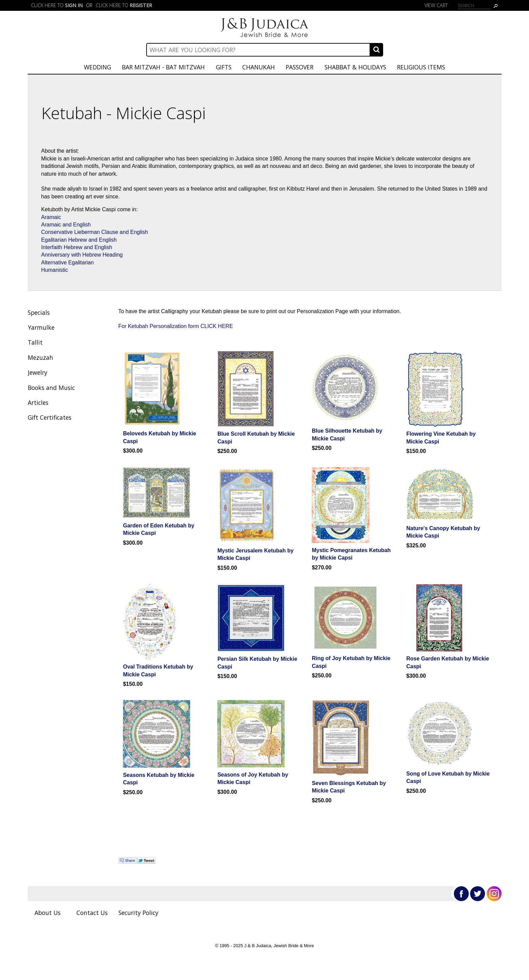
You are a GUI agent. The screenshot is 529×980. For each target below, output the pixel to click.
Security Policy (138, 913)
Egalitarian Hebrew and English (79, 240)
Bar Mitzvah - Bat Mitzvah (163, 67)
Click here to (57, 5)
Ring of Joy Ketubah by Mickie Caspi (351, 662)
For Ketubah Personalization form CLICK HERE (176, 326)
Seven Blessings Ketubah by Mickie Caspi (349, 787)
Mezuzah (40, 357)
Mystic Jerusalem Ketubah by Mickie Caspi (255, 554)
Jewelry (38, 372)
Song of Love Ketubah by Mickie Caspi (448, 777)
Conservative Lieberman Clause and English (95, 232)
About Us (48, 913)
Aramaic (51, 217)
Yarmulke (41, 327)
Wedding (97, 67)
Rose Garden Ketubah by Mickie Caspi (448, 662)
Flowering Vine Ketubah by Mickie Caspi (441, 438)
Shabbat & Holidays (355, 67)
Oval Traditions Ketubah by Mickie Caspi (158, 670)
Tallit (35, 342)
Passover (300, 67)
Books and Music (51, 388)
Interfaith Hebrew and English (77, 247)
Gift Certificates (50, 417)
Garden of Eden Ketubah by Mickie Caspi (159, 529)
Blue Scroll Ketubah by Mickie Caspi (256, 438)
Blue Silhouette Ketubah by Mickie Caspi (347, 434)
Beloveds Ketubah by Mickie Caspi (159, 437)
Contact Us (92, 913)
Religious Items (421, 67)
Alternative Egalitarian (68, 263)
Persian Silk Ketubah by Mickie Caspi (257, 663)
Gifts (224, 67)
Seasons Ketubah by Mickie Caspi (159, 779)
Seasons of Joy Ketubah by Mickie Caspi (253, 778)
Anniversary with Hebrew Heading (82, 255)
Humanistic (55, 270)
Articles (38, 402)
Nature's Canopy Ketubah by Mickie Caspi (443, 532)
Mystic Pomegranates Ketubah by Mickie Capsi (351, 554)
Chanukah (259, 67)
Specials (39, 312)
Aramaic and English (66, 225)
